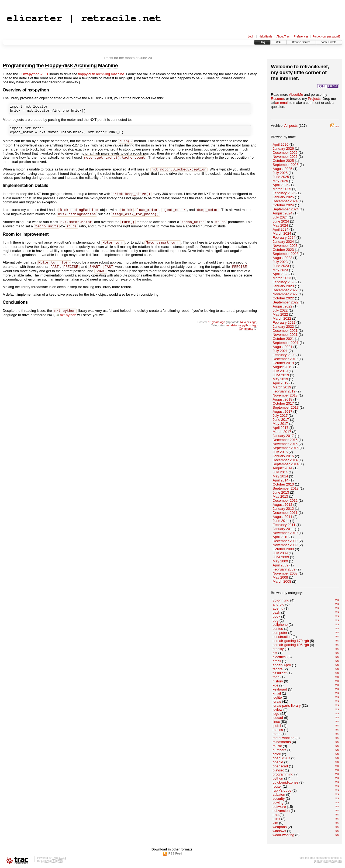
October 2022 (283, 298)
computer (280, 633)
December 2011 (285, 513)
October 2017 (283, 403)
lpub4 (277, 726)
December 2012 (285, 500)
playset (278, 770)
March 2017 (282, 432)
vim (275, 823)
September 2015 (286, 448)
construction (282, 637)
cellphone (280, 625)
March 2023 (282, 278)
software (279, 807)
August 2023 (283, 258)
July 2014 (280, 472)
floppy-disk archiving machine (101, 74)
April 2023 (281, 274)
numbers (280, 750)
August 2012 (283, 505)
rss (335, 126)
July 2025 (280, 173)
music (277, 746)
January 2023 (283, 286)
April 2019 (281, 383)
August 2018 (283, 399)
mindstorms (282, 742)
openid (278, 762)
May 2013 (280, 496)
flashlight (280, 673)
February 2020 (284, 355)
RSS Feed (175, 853)
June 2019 (281, 375)
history (278, 681)
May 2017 (280, 424)
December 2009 (285, 541)
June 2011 (281, 521)
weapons (280, 827)
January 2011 (283, 529)
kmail (277, 693)
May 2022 (280, 314)
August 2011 (283, 517)
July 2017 (280, 416)
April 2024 (281, 229)
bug (276, 621)
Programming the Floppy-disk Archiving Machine (60, 65)
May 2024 (280, 225)
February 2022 (284, 322)
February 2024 (284, 237)
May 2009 (280, 561)
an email (280, 103)
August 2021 (283, 347)
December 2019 (285, 359)
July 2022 (280, 310)
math (277, 734)
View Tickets (329, 42)
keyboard (280, 689)
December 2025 (285, 153)
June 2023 (281, 266)
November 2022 (285, 294)
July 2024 (280, 217)
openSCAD (282, 758)
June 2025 (281, 177)
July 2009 (280, 553)
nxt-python (66, 325)
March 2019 (282, 387)
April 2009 (281, 565)
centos (278, 629)
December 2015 (285, 440)
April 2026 (281, 144)
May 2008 (280, 577)
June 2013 (281, 492)
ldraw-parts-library (287, 705)
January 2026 (283, 148)
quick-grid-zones (286, 782)
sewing (278, 803)
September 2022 (286, 302)
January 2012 (283, 509)
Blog (262, 42)
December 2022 (285, 290)
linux (276, 722)
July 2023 (280, 262)
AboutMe (296, 95)
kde (276, 685)
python (278, 778)
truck (277, 819)
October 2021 (283, 339)
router (277, 786)
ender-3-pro (282, 665)
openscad (280, 766)
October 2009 (283, 549)
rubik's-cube (282, 790)
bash (277, 612)
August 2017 (283, 411)
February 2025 (284, 193)
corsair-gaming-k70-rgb (291, 641)
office (277, 754)
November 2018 (285, 395)
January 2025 (283, 197)
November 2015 (285, 444)
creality (278, 649)
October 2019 (283, 363)
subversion (281, 811)
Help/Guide (265, 37)
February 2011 (284, 525)
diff (275, 653)
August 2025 (283, 169)
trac (276, 815)
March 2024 (282, 233)
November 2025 (285, 157)
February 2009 (284, 569)
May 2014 (280, 476)
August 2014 (283, 468)
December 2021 (285, 331)
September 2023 (286, 254)
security (279, 799)
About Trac (283, 37)
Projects (314, 99)
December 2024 (285, 201)
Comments (246, 339)
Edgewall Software (52, 861)
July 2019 (280, 371)
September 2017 (286, 407)
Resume (277, 99)
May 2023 (280, 270)
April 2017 (281, 428)
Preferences (301, 37)
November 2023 (285, 246)
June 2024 (281, 221)
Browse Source (301, 42)
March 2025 (282, 189)
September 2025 (286, 165)
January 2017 (283, 436)
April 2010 (281, 537)
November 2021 (285, 335)
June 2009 (281, 557)
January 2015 (283, 456)
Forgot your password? (326, 37)
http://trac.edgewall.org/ (328, 861)
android (279, 604)
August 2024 (283, 213)
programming (283, 774)
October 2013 (283, 484)
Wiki (279, 42)
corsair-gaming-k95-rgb (291, 645)
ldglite (277, 697)
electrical (280, 657)
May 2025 (280, 181)
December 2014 (285, 460)
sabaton (279, 794)
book (277, 616)
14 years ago (248, 332)
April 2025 (281, 185)
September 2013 (286, 488)
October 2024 (283, 205)
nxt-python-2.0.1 (34, 74)
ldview (278, 710)
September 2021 (286, 343)
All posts (291, 126)
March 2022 (282, 318)
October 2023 (283, 250)
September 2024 (286, 209)
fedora (278, 669)
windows (280, 831)
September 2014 (286, 464)
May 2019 (280, 379)
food (276, 677)
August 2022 (283, 306)
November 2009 (285, 545)
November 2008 (285, 573)
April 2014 (281, 480)
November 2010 (285, 533)
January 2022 (283, 327)
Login (251, 37)
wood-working (284, 835)
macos (278, 730)
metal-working (284, 738)
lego (276, 714)
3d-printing (281, 600)
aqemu (278, 608)
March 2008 (282, 581)
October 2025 (283, 161)
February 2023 (284, 282)
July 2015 (280, 452)
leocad (278, 718)
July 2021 (280, 351)
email (277, 661)
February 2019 (284, 391)
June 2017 (281, 420)
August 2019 (283, 367)
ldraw (277, 701)
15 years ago (217, 332)
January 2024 (283, 242)
